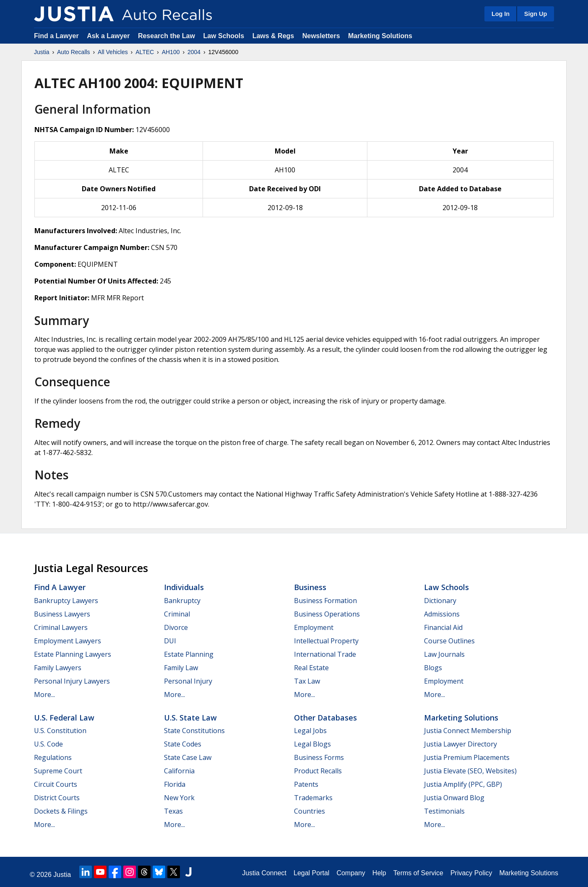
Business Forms (319, 757)
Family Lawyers (58, 668)
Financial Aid (443, 627)
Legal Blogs (312, 744)
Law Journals (444, 654)
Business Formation (325, 601)
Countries (310, 811)
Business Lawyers (62, 614)
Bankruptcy (182, 601)
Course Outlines (449, 641)
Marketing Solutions (380, 36)
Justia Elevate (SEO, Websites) (470, 771)
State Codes (183, 744)
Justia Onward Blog (454, 798)
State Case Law (188, 757)
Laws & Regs (273, 36)
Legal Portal (311, 873)
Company (351, 873)
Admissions (442, 614)
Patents (306, 784)
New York (179, 798)
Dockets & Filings (61, 811)
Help (379, 873)
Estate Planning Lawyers (73, 654)
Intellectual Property (326, 641)
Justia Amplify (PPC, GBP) (463, 784)
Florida (175, 784)
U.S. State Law (190, 718)
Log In (501, 14)
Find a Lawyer (56, 36)
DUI (170, 641)
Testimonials (444, 811)
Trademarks (313, 798)
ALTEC (145, 52)
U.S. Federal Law (64, 718)
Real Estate (311, 668)
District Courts (57, 798)
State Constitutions (194, 731)
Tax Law (307, 681)
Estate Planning (189, 654)
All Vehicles (113, 52)
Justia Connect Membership (468, 731)
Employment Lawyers (68, 641)
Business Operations (327, 614)
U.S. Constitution (60, 731)
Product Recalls (318, 771)
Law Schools (224, 36)
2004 (194, 52)
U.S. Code (48, 744)
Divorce (176, 627)
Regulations (53, 757)
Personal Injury (188, 681)
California (179, 771)
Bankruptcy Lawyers (66, 601)
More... (44, 695)
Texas (173, 811)
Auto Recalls (74, 52)
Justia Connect (264, 873)
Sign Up (536, 14)
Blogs (433, 668)
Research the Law (167, 36)
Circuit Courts (56, 784)
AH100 (171, 52)
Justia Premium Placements (467, 757)
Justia (42, 52)
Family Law (181, 668)
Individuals (184, 587)
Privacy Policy (471, 873)
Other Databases (325, 718)
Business (310, 587)
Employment (314, 627)
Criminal (177, 614)
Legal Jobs (310, 731)
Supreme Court (58, 771)
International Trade (325, 654)
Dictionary (440, 601)
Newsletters (321, 36)
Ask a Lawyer (109, 36)
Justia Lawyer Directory (461, 744)
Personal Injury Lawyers (72, 681)
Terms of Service (418, 873)
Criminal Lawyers (61, 627)
